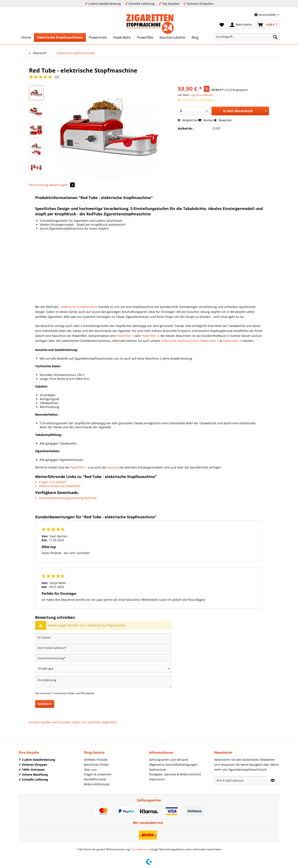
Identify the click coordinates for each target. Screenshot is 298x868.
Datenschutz (158, 770)
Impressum (157, 779)
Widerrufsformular (97, 784)
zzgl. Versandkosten (202, 95)
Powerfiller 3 (125, 336)
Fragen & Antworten (98, 774)
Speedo (112, 467)
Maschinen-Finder (96, 765)
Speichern (45, 704)
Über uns (90, 770)
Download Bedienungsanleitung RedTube (66, 498)
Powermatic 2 (210, 341)
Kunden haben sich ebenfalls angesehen (88, 722)
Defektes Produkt (96, 760)
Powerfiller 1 (79, 467)
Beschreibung (39, 185)
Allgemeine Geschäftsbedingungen (173, 765)
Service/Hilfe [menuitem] (266, 15)
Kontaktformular (95, 779)
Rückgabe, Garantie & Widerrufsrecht (175, 774)
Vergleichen (188, 120)
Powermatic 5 (232, 341)
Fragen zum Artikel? (51, 482)
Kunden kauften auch (44, 722)
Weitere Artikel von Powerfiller (58, 486)
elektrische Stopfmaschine (79, 307)
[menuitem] (222, 25)
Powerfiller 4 (150, 336)
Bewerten (223, 120)
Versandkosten (140, 849)
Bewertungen (62, 185)
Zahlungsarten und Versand (168, 760)
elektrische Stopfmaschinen (180, 341)
